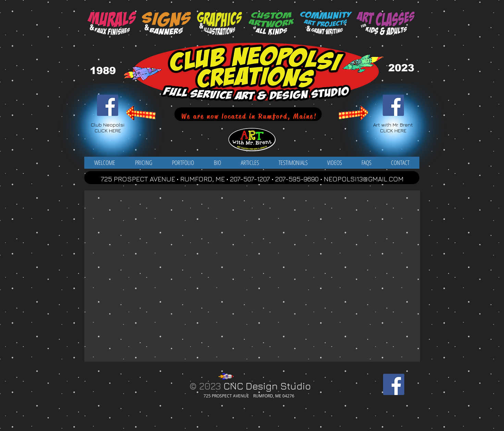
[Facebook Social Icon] (108, 105)
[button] (183, 163)
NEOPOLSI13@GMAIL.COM (364, 179)
